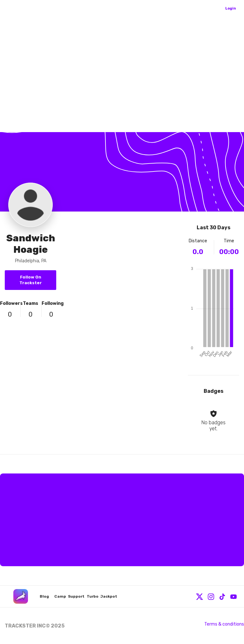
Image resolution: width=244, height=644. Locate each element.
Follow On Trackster (31, 280)
